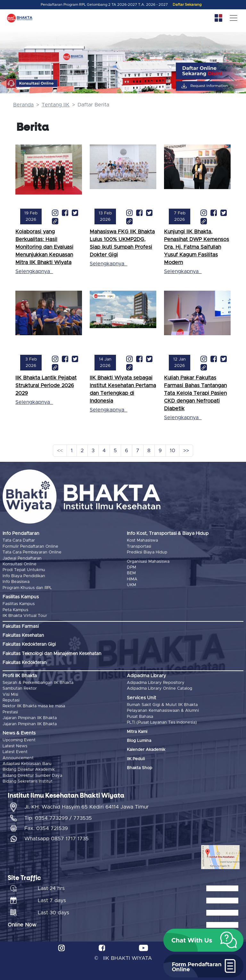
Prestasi (10, 712)
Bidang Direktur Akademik (29, 770)
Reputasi (11, 700)
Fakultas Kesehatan (23, 635)
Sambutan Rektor (20, 689)
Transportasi (139, 547)
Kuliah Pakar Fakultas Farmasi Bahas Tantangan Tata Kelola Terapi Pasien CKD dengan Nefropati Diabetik (195, 393)
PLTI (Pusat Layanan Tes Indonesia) (162, 723)
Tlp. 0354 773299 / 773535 (58, 818)
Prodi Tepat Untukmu (24, 570)
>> (186, 451)
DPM (131, 567)
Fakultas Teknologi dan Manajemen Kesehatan (52, 654)
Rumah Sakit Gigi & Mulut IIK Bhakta (162, 705)
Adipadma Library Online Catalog (160, 689)
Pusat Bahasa (140, 717)
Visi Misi (10, 695)
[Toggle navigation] (234, 18)
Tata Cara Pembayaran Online (32, 552)
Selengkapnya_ (34, 271)
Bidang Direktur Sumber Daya (32, 776)
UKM (131, 585)
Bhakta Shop (139, 768)
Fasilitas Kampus (19, 604)
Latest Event (15, 752)
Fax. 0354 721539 (46, 828)
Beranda (23, 105)
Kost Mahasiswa (142, 540)
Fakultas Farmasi (21, 627)
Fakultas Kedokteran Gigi (29, 644)
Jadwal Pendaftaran (22, 558)
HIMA (132, 579)
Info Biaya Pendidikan (24, 576)
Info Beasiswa (16, 582)
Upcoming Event (19, 740)
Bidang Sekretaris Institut (28, 781)
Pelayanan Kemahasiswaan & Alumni (163, 711)
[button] (203, 940)
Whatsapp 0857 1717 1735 (57, 839)
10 (172, 451)
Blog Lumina (139, 741)
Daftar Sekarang (187, 5)
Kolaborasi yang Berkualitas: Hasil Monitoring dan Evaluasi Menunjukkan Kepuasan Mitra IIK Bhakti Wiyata (44, 247)
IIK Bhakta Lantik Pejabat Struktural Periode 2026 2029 (46, 386)
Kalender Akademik (146, 750)
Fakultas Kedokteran (25, 663)
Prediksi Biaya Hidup (147, 552)
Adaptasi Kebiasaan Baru (27, 764)
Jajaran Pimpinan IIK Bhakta (30, 718)
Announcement (18, 758)
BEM (131, 573)
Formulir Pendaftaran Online (30, 547)
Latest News (15, 746)
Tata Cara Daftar (19, 540)
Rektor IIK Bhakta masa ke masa (34, 706)
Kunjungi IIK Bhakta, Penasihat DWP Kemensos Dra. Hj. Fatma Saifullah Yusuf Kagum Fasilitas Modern (197, 247)
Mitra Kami (137, 732)
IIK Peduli (136, 759)
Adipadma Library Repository (156, 683)
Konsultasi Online (20, 564)
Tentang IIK (56, 105)
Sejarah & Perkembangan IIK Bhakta (38, 683)
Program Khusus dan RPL (27, 588)
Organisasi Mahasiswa (148, 562)
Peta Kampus (15, 610)
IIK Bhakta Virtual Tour (25, 616)
